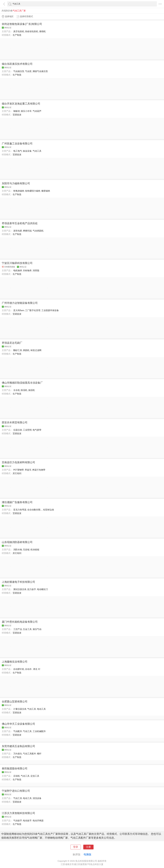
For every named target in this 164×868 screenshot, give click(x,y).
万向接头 (18, 754)
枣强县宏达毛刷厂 (12, 343)
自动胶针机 (19, 669)
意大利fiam (19, 310)
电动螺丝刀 (42, 589)
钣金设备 (27, 151)
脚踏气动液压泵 (40, 71)
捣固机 (26, 350)
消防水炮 (18, 550)
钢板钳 (17, 111)
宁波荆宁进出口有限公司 (16, 791)
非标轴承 (27, 270)
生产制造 (17, 35)
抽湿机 (32, 390)
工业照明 (27, 430)
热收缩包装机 (32, 31)
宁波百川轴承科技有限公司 (17, 263)
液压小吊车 (26, 111)
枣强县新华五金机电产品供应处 (20, 223)
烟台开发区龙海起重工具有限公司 (21, 104)
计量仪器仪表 (20, 709)
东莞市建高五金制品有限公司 (18, 746)
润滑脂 (36, 270)
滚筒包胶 (18, 231)
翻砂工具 (18, 350)
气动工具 (37, 151)
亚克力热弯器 (20, 510)
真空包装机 (19, 31)
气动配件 (18, 731)
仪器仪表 (18, 430)
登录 (76, 847)
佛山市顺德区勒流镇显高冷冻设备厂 (22, 383)
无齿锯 (26, 550)
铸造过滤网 (36, 350)
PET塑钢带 (19, 470)
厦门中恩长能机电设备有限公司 (20, 622)
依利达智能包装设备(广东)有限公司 (22, 24)
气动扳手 (18, 821)
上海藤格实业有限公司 (15, 662)
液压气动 (37, 629)
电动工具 (41, 709)
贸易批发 (17, 115)
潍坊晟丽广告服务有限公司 (17, 502)
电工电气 (18, 151)
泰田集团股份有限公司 (15, 768)
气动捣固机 (38, 231)
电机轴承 (18, 270)
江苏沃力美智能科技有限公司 (18, 813)
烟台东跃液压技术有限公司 (17, 64)
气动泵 (28, 71)
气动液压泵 (19, 71)
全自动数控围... (35, 510)
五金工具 (27, 629)
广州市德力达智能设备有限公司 (20, 303)
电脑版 (88, 854)
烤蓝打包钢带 (39, 470)
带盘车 (28, 470)
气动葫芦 (37, 111)
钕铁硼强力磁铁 (33, 191)
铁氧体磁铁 (19, 191)
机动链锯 (35, 550)
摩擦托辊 (27, 231)
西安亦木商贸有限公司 (15, 422)
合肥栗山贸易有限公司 (15, 702)
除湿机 (24, 390)
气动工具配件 (29, 754)
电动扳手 (27, 821)
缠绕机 (42, 31)
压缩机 (17, 776)
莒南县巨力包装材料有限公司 (18, 462)
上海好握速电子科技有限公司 (18, 582)
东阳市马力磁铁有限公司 (16, 183)
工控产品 (18, 629)
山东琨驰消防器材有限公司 (17, 542)
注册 (88, 847)
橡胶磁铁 (46, 191)
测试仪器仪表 (20, 589)
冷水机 (17, 390)
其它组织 (17, 473)
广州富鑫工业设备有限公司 (17, 144)
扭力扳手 (32, 589)
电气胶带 (37, 430)
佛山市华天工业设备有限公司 (18, 724)
